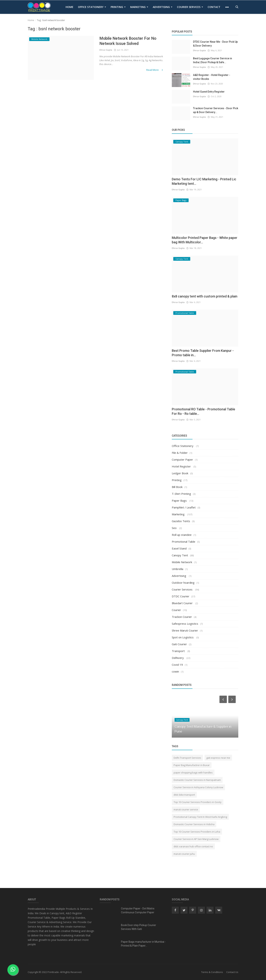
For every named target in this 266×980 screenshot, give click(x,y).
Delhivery (178, 658)
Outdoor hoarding (183, 583)
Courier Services (190, 7)
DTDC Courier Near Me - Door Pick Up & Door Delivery (215, 44)
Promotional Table (184, 542)
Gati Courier (179, 644)
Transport (179, 651)
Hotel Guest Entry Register (209, 92)
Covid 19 (177, 665)
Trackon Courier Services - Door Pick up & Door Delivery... (216, 110)
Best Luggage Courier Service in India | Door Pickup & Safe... (213, 60)
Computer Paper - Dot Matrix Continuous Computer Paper (138, 910)
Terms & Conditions (212, 972)
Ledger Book (180, 473)
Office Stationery (92, 7)
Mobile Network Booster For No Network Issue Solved (128, 41)
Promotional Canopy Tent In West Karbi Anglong (200, 817)
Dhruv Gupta (106, 50)
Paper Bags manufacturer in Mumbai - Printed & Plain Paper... (143, 944)
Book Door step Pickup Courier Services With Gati (139, 927)
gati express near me (218, 758)
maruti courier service (186, 809)
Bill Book (177, 487)
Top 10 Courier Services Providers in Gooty (198, 802)
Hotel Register (182, 466)
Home (69, 7)
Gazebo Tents (181, 521)
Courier (176, 610)
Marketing (139, 7)
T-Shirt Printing (181, 494)
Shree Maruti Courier (185, 630)
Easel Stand (179, 548)
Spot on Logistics (183, 637)
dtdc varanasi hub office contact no (193, 846)
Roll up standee (182, 535)
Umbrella (178, 569)
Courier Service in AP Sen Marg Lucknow (196, 839)
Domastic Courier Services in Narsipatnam (197, 780)
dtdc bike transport (184, 795)
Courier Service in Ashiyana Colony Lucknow (198, 787)
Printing (118, 7)
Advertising (163, 7)
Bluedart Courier (183, 603)
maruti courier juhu (184, 854)
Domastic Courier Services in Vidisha (194, 824)
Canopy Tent (180, 555)
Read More (155, 70)
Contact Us (232, 972)
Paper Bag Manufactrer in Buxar (192, 765)
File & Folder (180, 453)
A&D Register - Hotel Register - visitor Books (212, 77)
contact (214, 7)
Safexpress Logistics (185, 624)
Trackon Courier (182, 617)
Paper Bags (180, 501)
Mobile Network (182, 562)
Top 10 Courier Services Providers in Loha (197, 832)
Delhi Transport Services (187, 758)
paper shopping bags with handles (193, 773)
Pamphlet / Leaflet (184, 507)
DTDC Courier (181, 596)
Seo (175, 528)
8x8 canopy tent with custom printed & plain (205, 296)
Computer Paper (182, 460)
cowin (175, 671)
